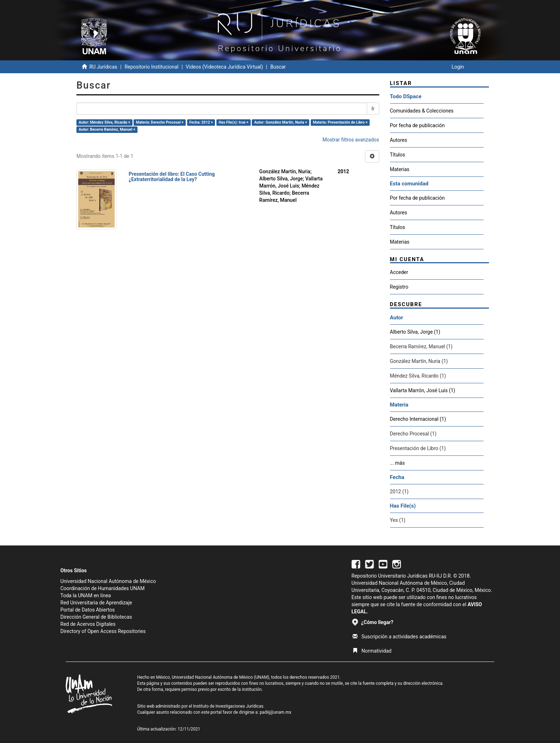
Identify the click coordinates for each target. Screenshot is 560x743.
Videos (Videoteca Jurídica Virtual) (224, 67)
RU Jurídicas (103, 67)
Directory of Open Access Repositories (103, 631)
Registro (399, 287)
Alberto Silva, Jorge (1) (415, 332)
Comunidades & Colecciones (422, 111)
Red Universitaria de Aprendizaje (96, 603)
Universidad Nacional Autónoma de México (108, 581)
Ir (373, 109)
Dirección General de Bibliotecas (96, 617)
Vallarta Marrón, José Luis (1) (423, 390)
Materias (400, 169)
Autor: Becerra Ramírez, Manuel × (107, 129)
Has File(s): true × (233, 122)
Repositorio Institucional (152, 67)
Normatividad (372, 651)
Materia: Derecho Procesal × (160, 122)
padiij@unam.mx (276, 712)
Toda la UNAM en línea (86, 595)
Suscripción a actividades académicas (399, 637)
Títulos (398, 155)
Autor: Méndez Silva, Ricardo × (104, 122)
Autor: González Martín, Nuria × (281, 122)
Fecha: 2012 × (201, 122)
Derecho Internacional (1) (418, 419)
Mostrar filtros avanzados (351, 140)
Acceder (399, 272)
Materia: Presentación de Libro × (340, 122)
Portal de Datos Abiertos (87, 610)
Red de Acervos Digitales (88, 624)
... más (397, 463)
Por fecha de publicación (417, 125)
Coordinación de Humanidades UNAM (102, 588)
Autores (399, 140)
